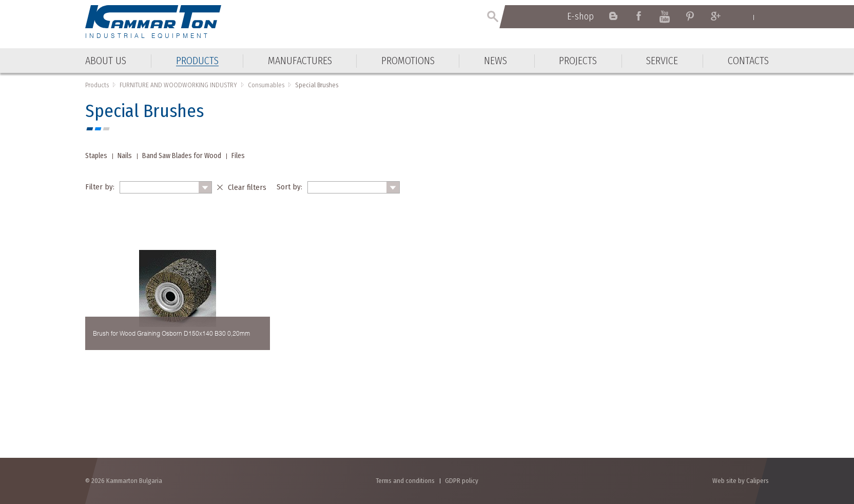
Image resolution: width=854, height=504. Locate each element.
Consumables (266, 85)
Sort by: (289, 187)
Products (97, 85)
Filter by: (100, 187)
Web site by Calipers (741, 481)
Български (764, 17)
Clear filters (247, 187)
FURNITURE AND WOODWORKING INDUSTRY (178, 85)
